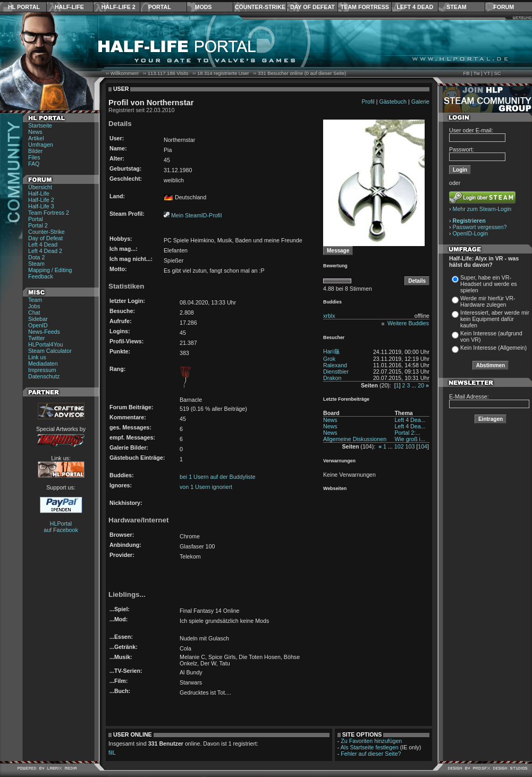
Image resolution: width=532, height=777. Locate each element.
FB (466, 73)
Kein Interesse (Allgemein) (493, 348)
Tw (477, 73)
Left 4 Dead (415, 7)
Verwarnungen (339, 461)
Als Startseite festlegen (370, 747)
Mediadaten (43, 364)
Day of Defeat (313, 7)
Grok (329, 359)
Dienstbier (336, 371)
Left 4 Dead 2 (45, 251)
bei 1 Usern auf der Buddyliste (218, 477)
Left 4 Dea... (410, 420)
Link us (37, 357)
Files (34, 157)
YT (487, 73)
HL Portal (24, 7)
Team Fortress (365, 7)
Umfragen (41, 145)
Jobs (34, 306)
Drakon (332, 378)
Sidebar (38, 319)
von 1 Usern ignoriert (206, 487)
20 (421, 385)
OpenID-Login (470, 233)
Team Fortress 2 (49, 213)
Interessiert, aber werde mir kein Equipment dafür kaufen (495, 319)
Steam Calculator (50, 351)
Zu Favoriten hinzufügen (371, 741)
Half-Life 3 (41, 206)
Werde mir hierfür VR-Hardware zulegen (488, 301)
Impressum (42, 370)
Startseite (40, 125)
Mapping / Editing (50, 270)
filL (112, 753)
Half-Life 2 (119, 7)
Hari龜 (331, 351)
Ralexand (335, 365)
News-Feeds (44, 332)
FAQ (34, 164)
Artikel (36, 138)
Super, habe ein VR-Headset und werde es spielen (489, 284)
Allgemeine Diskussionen (355, 439)
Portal (160, 7)
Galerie (420, 102)
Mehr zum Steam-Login (482, 209)
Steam (456, 7)
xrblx (329, 316)
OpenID (38, 325)
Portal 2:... (407, 433)
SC (498, 73)
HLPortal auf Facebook (61, 527)
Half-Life (69, 7)
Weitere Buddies (408, 323)
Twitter (36, 338)
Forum (504, 7)
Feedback (41, 276)
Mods (204, 7)
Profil (368, 102)
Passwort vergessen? (480, 227)
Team (35, 300)
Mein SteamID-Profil (196, 215)
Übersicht (40, 187)
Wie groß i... (409, 439)
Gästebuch (393, 102)
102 (399, 446)
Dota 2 (36, 257)
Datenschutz (44, 376)
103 (410, 446)
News (35, 132)
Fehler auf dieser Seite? (371, 754)
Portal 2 (38, 225)
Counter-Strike (260, 7)
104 (423, 446)
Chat (34, 313)
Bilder (35, 151)
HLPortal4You (45, 344)
